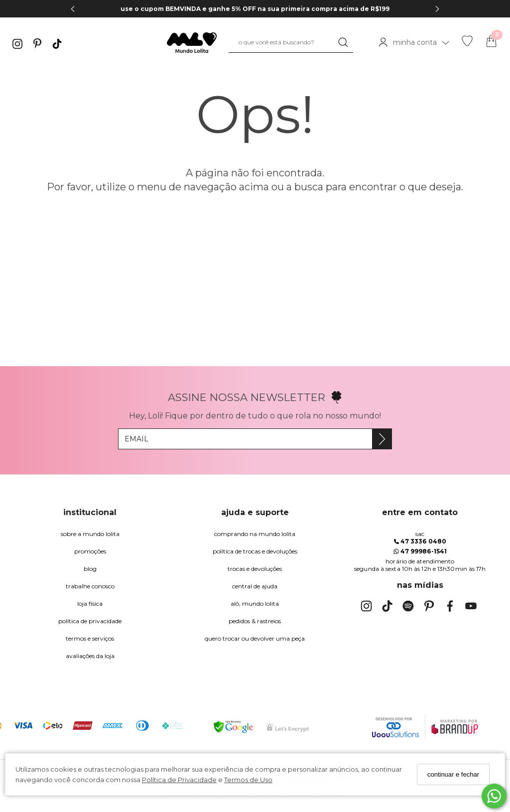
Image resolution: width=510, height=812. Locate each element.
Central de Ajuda (255, 586)
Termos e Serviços (90, 638)
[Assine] (382, 439)
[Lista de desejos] (467, 44)
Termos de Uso (248, 780)
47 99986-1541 (420, 551)
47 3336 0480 (420, 541)
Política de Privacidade (179, 780)
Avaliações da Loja (90, 656)
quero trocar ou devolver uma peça (255, 638)
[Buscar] (343, 42)
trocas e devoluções (255, 569)
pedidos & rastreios (255, 621)
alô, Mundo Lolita (255, 604)
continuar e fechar (453, 774)
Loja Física (90, 604)
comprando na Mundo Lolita (255, 534)
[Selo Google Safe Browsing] (233, 727)
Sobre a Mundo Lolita (90, 534)
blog (90, 569)
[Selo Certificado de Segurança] (287, 727)
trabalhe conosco (90, 586)
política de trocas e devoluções (255, 551)
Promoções (90, 551)
